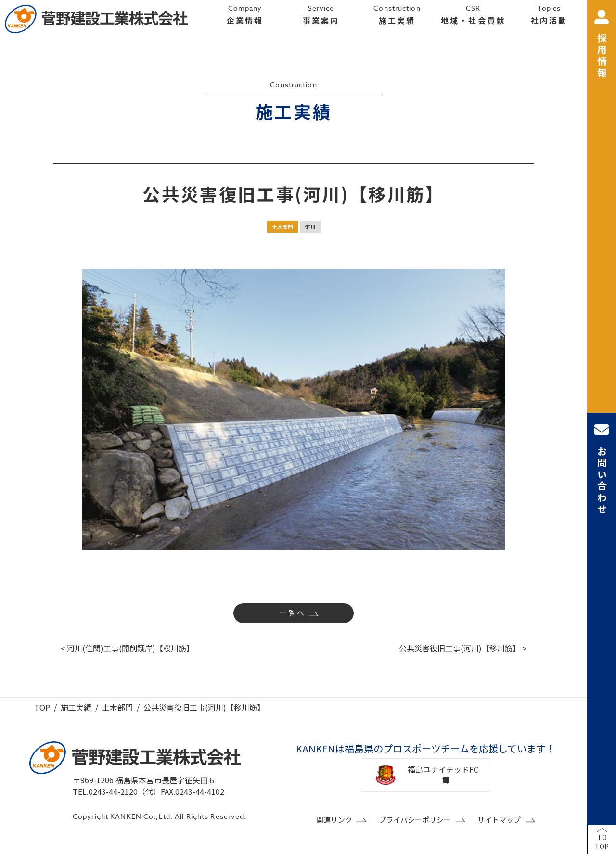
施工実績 (76, 707)
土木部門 (282, 227)
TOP (42, 707)
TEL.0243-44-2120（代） (117, 791)
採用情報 (602, 45)
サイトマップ (499, 820)
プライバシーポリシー (415, 820)
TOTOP (602, 842)
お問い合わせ (602, 469)
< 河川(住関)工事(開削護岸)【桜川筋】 (127, 648)
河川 (310, 227)
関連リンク (334, 820)
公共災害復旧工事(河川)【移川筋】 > (463, 648)
